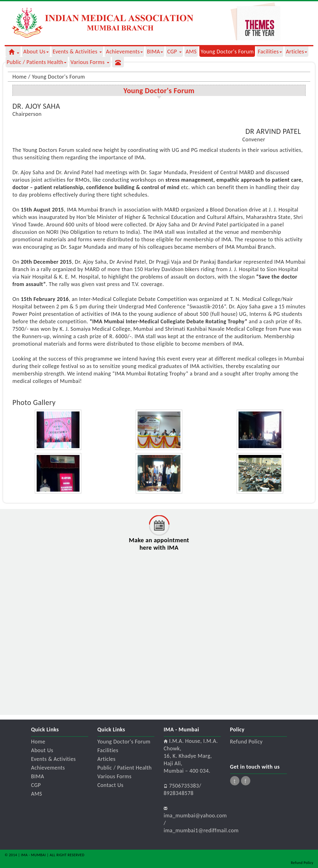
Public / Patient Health (125, 768)
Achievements (124, 52)
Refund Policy (246, 742)
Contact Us (111, 785)
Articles (297, 52)
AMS (191, 52)
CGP (174, 52)
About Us (42, 750)
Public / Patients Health (37, 62)
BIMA (155, 52)
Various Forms (90, 62)
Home (38, 742)
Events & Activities (77, 52)
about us (36, 52)
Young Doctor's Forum (227, 52)
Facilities (270, 52)
